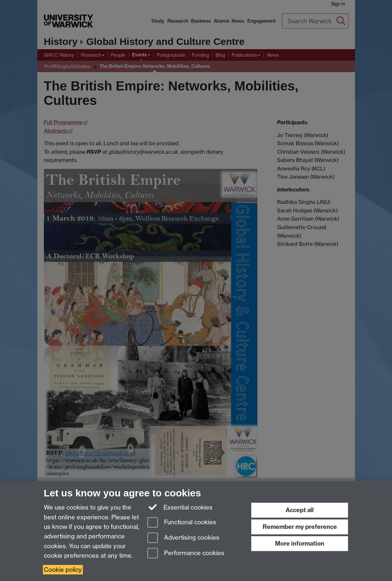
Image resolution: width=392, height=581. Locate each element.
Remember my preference (300, 527)
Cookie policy (63, 570)
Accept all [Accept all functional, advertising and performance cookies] (300, 510)
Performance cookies (186, 554)
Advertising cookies (183, 538)
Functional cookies (182, 523)
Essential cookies (180, 507)
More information (300, 543)
